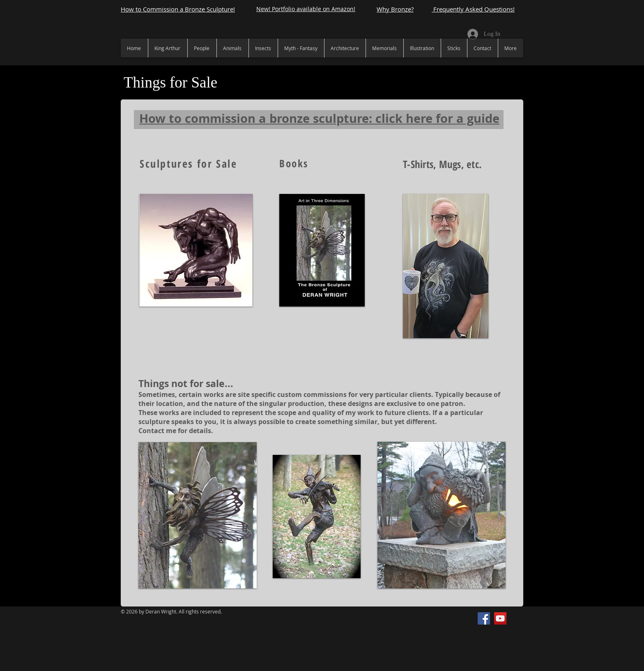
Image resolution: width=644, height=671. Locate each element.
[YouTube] (500, 618)
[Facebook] (484, 618)
